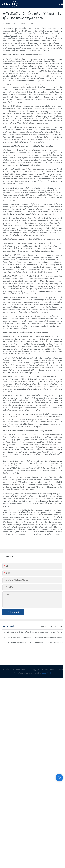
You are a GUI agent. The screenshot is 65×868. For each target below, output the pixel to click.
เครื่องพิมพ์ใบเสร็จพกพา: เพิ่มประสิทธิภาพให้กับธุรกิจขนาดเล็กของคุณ (49, 638)
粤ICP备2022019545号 (30, 673)
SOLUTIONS (53, 626)
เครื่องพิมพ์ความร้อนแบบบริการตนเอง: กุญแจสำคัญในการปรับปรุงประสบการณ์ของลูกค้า (49, 643)
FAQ (60, 626)
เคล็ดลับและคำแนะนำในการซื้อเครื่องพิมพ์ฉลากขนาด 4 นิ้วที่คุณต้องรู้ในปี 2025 (19, 632)
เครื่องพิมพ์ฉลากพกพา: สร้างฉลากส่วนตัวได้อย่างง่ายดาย (18, 643)
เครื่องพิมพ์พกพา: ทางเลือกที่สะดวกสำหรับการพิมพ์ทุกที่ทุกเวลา (18, 638)
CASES (44, 626)
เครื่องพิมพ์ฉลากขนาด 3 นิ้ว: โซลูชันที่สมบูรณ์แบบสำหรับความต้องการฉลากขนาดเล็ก (49, 632)
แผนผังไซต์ (46, 673)
